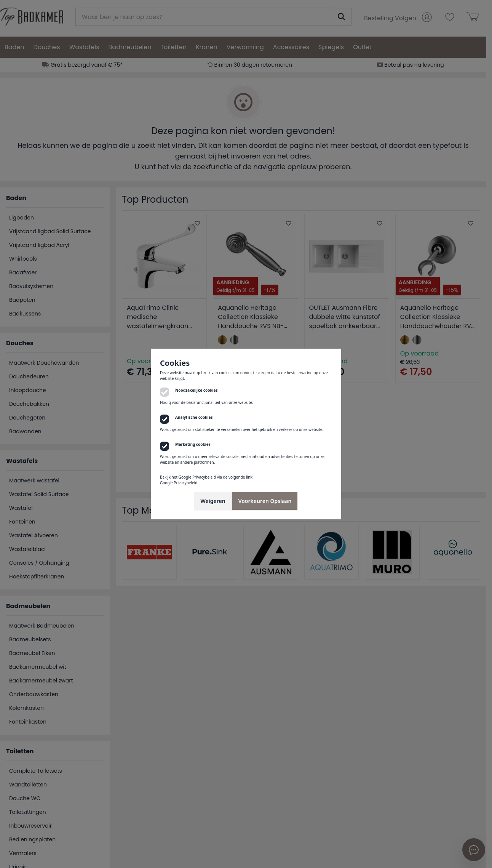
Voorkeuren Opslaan (265, 501)
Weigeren (213, 501)
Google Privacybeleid (179, 483)
